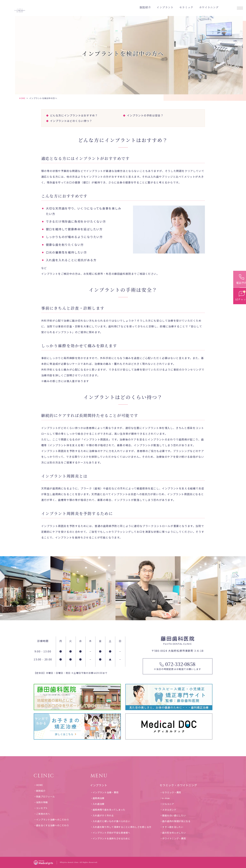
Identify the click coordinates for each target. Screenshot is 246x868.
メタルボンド (169, 810)
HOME (22, 98)
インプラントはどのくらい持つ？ (71, 121)
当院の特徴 (42, 802)
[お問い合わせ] (240, 290)
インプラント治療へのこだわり (53, 820)
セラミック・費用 (172, 792)
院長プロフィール (46, 797)
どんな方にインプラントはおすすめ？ (74, 115)
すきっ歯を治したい (173, 827)
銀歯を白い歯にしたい (174, 815)
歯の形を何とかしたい (174, 833)
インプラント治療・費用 (106, 792)
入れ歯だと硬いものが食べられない (111, 821)
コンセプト (42, 808)
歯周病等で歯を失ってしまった (109, 810)
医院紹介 (41, 791)
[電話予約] (240, 277)
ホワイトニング (209, 7)
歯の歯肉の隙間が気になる (176, 821)
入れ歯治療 (99, 804)
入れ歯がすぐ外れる (103, 815)
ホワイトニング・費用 (174, 838)
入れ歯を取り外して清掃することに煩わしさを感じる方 (122, 827)
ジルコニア (168, 804)
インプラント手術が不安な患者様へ (111, 833)
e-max (166, 798)
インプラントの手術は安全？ (145, 115)
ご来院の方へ (43, 814)
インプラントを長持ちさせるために (111, 838)
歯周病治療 (99, 798)
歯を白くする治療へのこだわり (53, 825)
